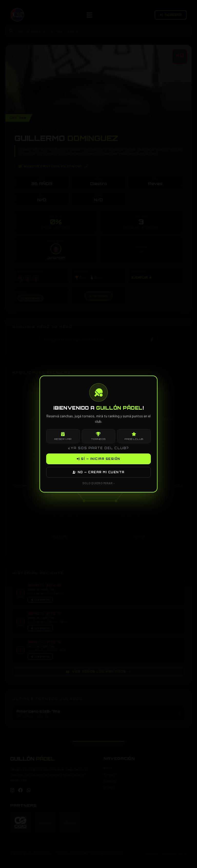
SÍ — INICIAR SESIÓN (98, 459)
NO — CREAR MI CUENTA (99, 472)
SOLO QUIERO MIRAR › (99, 483)
